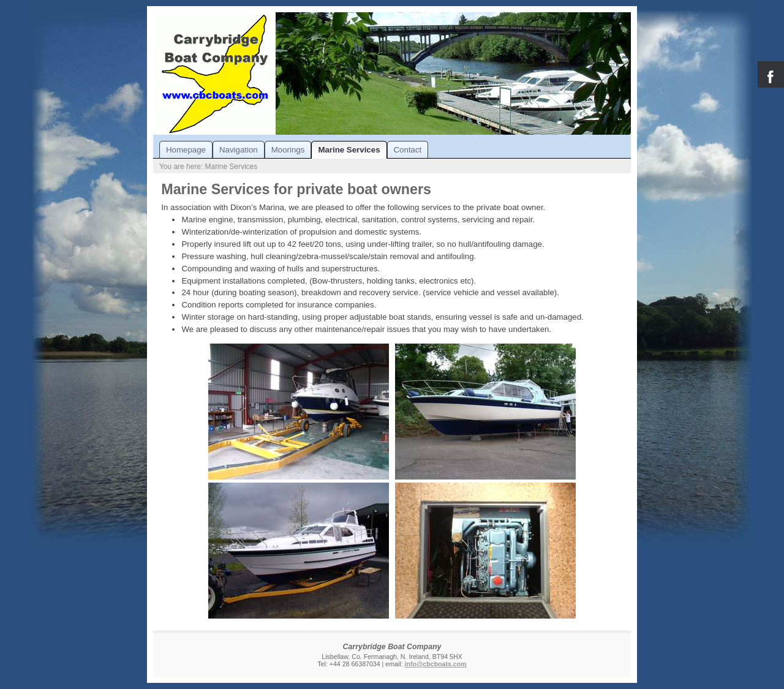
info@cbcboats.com (436, 664)
